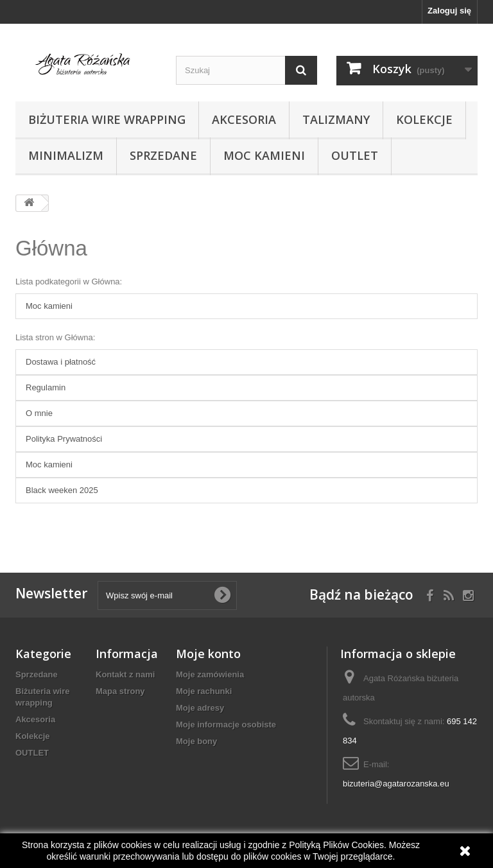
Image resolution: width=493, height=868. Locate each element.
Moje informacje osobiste (226, 725)
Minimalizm (66, 155)
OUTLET (355, 155)
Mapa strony (120, 691)
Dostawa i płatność (61, 362)
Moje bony (196, 741)
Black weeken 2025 (62, 490)
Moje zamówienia (210, 674)
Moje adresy (200, 708)
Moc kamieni (264, 155)
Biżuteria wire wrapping (107, 119)
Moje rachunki (204, 691)
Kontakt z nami (125, 674)
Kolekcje (424, 119)
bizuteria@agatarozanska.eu (396, 784)
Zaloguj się (449, 11)
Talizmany (336, 119)
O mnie (39, 413)
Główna (51, 248)
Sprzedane (163, 155)
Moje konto (208, 654)
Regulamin (46, 387)
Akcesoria (244, 119)
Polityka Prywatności (64, 439)
